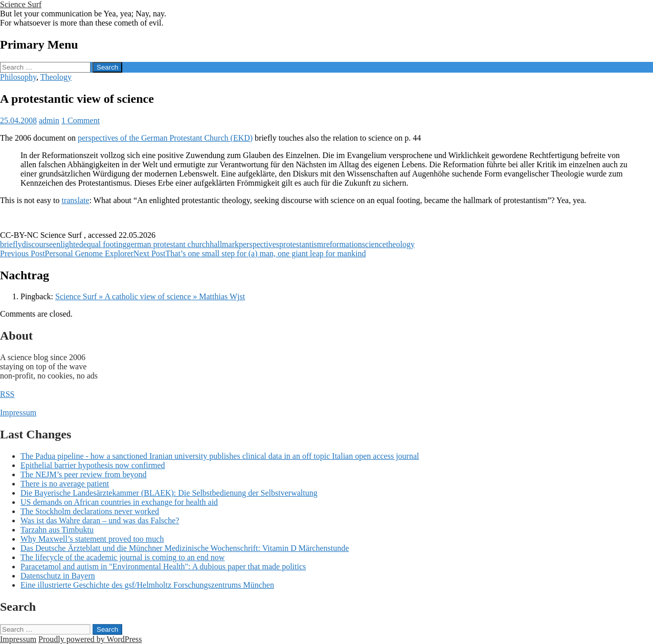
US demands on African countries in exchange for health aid (119, 502)
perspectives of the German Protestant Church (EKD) (165, 138)
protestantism (301, 244)
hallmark (224, 244)
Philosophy (18, 77)
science (374, 244)
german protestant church (168, 244)
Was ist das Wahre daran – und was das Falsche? (100, 520)
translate (75, 200)
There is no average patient (65, 484)
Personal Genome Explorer (67, 253)
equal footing (105, 244)
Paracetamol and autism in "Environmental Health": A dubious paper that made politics (163, 567)
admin (49, 120)
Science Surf (21, 4)
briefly (11, 244)
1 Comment (81, 120)
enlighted (68, 244)
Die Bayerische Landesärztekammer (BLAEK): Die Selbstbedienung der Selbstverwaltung (169, 493)
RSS (7, 394)
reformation (343, 244)
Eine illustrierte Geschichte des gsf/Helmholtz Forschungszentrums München (147, 585)
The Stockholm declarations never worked (90, 511)
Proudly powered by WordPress (90, 639)
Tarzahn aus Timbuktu (57, 530)
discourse (37, 244)
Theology (56, 77)
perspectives (259, 244)
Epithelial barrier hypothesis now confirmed (93, 465)
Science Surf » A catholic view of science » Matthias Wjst (150, 296)
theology (400, 244)
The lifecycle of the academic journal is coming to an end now (122, 557)
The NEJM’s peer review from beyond (84, 474)
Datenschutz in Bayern (58, 576)
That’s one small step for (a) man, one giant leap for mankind (250, 253)
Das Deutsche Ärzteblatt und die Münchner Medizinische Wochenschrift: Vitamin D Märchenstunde (185, 548)
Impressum (18, 413)
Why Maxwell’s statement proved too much (92, 539)
